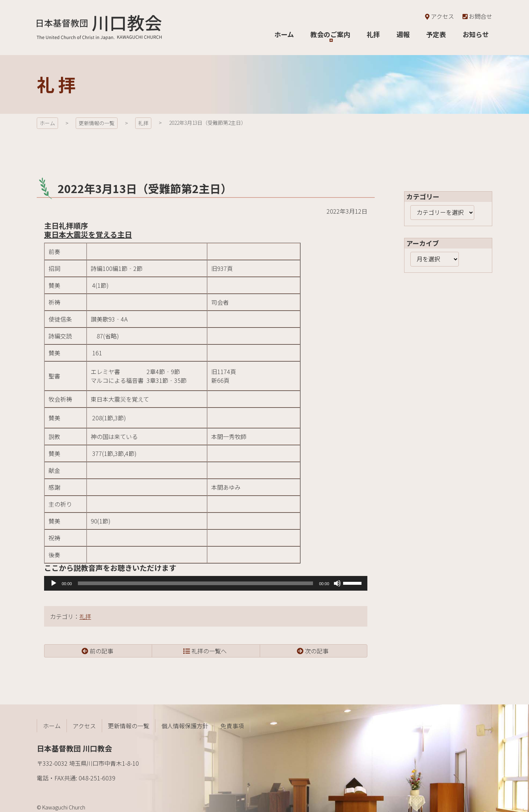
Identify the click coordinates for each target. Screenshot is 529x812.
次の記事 (317, 651)
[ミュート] (337, 583)
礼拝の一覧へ (209, 651)
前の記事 (101, 651)
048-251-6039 (97, 778)
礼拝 (85, 616)
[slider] (196, 583)
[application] (206, 583)
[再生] (54, 583)
